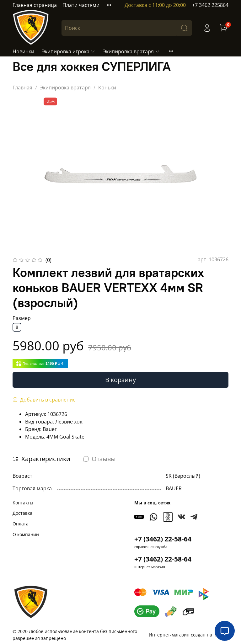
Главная (22, 88)
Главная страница (35, 5)
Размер (22, 318)
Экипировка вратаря (131, 51)
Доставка (22, 513)
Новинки (23, 51)
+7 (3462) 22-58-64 (163, 539)
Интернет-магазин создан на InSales (189, 635)
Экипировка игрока (69, 51)
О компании (26, 534)
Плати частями (81, 5)
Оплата (21, 524)
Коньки (107, 88)
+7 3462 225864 (210, 5)
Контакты (23, 503)
